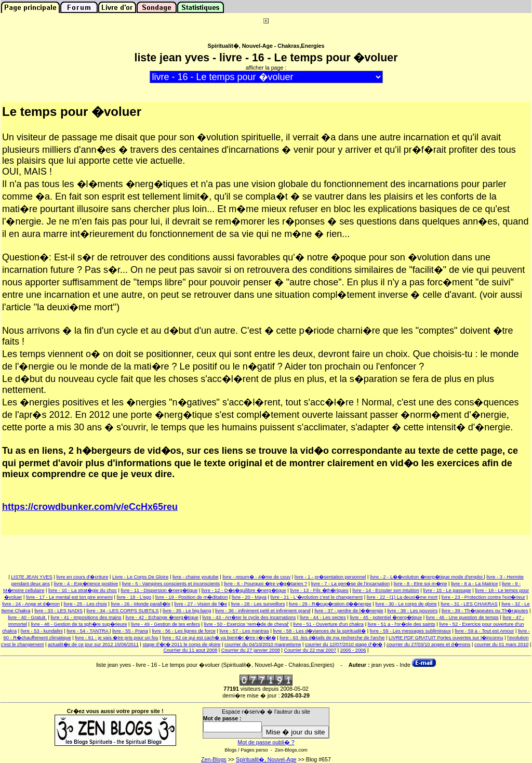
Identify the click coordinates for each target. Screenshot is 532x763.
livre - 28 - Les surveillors (258, 604)
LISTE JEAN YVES (32, 577)
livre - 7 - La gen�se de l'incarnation (350, 584)
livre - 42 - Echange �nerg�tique (162, 617)
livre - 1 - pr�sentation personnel (330, 577)
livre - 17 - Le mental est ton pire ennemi (69, 597)
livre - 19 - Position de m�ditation (192, 597)
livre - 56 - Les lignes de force (183, 631)
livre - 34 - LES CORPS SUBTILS (123, 611)
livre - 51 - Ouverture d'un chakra (328, 624)
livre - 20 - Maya (249, 597)
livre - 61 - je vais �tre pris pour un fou (116, 638)
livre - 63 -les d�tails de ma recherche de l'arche (332, 638)
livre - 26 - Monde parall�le (141, 604)
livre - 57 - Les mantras (244, 631)
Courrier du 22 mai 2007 (310, 650)
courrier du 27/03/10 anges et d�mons (428, 644)
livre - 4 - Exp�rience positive (86, 584)
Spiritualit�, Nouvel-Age (266, 759)
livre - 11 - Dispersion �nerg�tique (159, 590)
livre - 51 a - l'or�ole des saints (402, 624)
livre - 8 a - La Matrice (474, 584)
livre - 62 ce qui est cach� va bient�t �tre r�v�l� (219, 638)
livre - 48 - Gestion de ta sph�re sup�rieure (79, 624)
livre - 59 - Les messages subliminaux (410, 631)
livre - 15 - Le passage (447, 590)
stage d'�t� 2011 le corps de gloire (182, 644)
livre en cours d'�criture (82, 577)
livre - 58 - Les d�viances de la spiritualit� (319, 631)
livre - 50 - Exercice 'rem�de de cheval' (246, 624)
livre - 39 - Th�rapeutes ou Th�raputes (485, 611)
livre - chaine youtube (196, 577)
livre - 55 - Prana (130, 631)
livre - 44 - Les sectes (323, 617)
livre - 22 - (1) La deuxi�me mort (402, 597)
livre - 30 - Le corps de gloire (406, 604)
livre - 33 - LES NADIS (58, 611)
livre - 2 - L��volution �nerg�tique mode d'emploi (427, 577)
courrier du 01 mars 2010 (501, 644)
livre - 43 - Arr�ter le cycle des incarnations (249, 617)
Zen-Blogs (214, 759)
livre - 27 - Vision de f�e (201, 604)
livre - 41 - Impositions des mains (86, 617)
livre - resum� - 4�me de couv (256, 577)
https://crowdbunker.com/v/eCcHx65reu (90, 507)
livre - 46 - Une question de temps (462, 617)
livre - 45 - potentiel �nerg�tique (386, 617)
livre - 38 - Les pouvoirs (412, 611)
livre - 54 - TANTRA (88, 631)
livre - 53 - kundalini (42, 631)
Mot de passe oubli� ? (266, 742)
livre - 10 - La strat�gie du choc (83, 590)
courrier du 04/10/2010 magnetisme (263, 644)
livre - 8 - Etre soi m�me (421, 584)
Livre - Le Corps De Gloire (140, 577)
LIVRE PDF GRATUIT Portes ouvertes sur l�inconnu (446, 638)
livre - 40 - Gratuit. (27, 617)
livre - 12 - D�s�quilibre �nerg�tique (244, 590)
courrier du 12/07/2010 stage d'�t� (344, 644)
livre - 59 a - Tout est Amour (484, 631)
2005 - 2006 (353, 650)
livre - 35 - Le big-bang (187, 611)
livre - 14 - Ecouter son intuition (386, 590)
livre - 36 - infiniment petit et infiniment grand (263, 611)
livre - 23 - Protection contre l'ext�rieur (483, 597)
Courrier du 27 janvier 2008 (251, 650)
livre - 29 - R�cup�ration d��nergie (330, 604)
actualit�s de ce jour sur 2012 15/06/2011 (93, 644)
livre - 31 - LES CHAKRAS (469, 604)
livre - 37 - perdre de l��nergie (349, 611)
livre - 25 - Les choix (85, 604)
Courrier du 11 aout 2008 (191, 650)
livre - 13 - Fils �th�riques (319, 590)
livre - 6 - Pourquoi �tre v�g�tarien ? (265, 584)
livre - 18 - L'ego (134, 597)
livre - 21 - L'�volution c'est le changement (317, 597)
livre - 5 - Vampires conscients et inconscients (171, 584)
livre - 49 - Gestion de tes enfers (165, 624)
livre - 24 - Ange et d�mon (31, 604)
